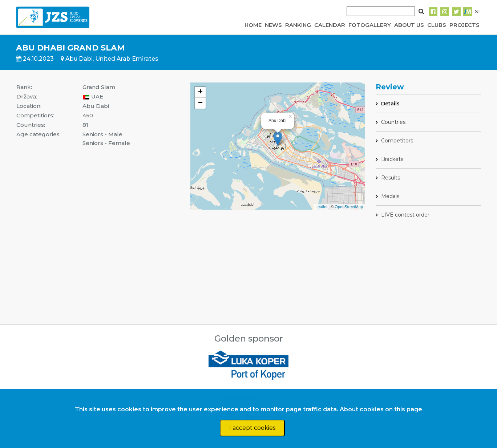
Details (390, 104)
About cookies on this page (381, 409)
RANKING (298, 25)
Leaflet (321, 207)
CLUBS (437, 25)
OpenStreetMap (349, 207)
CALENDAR (330, 25)
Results (391, 178)
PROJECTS (464, 25)
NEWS (273, 25)
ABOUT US (409, 25)
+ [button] (200, 92)
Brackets (392, 159)
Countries (393, 122)
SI (477, 11)
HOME (253, 25)
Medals (390, 196)
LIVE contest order (405, 215)
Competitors (397, 141)
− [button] (200, 103)
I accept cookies (252, 428)
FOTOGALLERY (370, 25)
